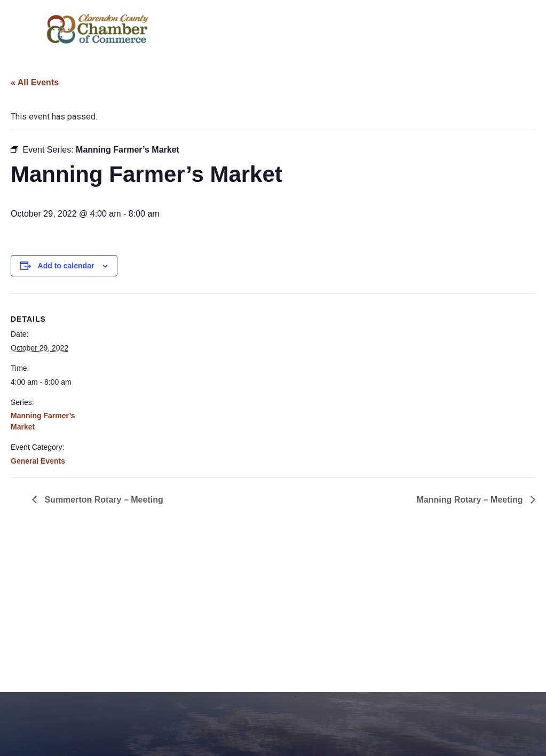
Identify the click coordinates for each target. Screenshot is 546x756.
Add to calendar (66, 266)
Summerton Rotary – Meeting (103, 500)
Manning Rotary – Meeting (471, 500)
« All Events (35, 82)
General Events (38, 461)
